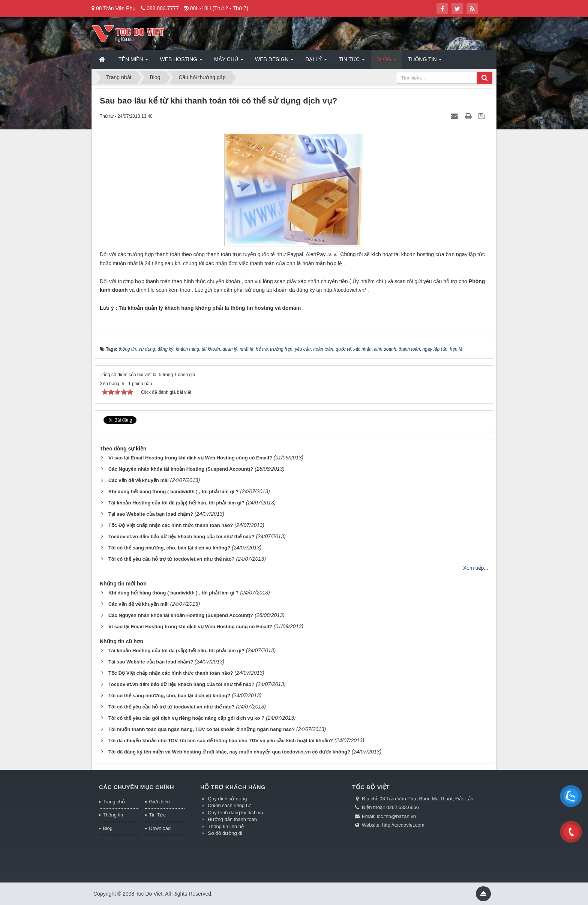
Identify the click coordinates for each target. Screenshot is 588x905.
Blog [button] (386, 62)
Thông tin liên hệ (226, 826)
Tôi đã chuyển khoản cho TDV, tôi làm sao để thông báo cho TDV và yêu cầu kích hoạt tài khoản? (221, 741)
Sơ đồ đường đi (225, 833)
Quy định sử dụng (227, 799)
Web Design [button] (274, 62)
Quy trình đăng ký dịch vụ (235, 813)
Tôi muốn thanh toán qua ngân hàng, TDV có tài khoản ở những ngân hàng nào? (202, 729)
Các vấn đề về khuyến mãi (139, 480)
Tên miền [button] (133, 62)
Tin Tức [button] (352, 62)
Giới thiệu (159, 802)
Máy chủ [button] (229, 62)
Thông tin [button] (425, 62)
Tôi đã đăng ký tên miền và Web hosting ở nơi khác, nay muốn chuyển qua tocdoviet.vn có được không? (229, 752)
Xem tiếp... (476, 568)
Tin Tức (157, 815)
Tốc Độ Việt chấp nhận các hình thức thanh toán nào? (171, 525)
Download (160, 828)
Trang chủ (114, 802)
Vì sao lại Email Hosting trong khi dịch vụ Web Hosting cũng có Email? (190, 458)
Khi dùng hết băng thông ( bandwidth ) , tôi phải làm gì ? (174, 492)
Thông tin (113, 815)
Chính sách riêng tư (229, 805)
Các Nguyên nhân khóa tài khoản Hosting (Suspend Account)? (181, 469)
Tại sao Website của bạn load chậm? (151, 514)
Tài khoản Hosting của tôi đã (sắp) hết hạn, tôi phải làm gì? (176, 503)
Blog (108, 828)
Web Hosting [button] (181, 62)
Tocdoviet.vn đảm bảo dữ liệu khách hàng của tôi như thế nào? (181, 537)
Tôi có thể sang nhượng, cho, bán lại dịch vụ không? (169, 548)
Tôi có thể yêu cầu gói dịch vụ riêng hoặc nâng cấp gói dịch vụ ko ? (186, 718)
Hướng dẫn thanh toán (232, 819)
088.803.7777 (163, 8)
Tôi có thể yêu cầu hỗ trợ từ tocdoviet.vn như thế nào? (172, 559)
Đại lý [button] (316, 62)
